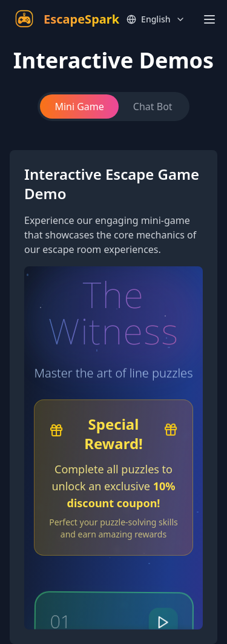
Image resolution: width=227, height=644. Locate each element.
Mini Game (79, 107)
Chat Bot (153, 107)
